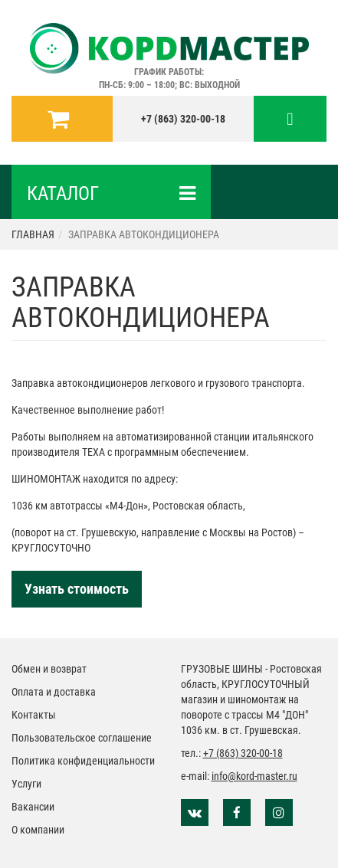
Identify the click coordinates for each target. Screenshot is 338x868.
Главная (33, 234)
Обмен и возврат (49, 669)
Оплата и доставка (54, 692)
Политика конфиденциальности (83, 761)
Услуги (26, 784)
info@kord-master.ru (254, 776)
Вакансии (33, 807)
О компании (38, 830)
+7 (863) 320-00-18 (183, 119)
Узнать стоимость (77, 589)
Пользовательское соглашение (82, 738)
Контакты (34, 715)
